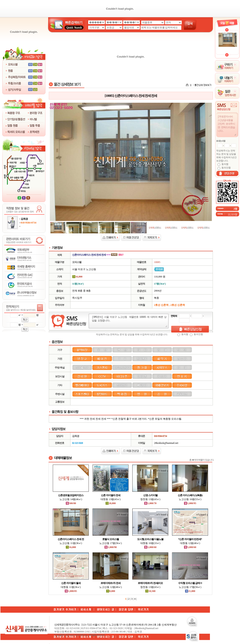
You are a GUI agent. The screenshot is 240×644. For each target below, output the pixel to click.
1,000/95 (190, 503)
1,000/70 (150, 503)
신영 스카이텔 (150, 495)
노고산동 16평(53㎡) (190, 499)
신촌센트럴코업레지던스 (71, 495)
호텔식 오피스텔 (111, 539)
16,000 (71, 547)
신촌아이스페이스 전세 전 (71, 539)
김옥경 (24, 219)
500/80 (71, 503)
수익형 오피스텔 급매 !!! (190, 583)
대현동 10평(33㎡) (150, 543)
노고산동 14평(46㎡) (71, 499)
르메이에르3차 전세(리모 (150, 583)
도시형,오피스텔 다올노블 (150, 539)
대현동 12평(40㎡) (190, 543)
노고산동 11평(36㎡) (71, 543)
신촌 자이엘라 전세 (111, 495)
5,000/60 (190, 547)
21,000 (190, 591)
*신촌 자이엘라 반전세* (190, 539)
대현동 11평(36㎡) (71, 587)
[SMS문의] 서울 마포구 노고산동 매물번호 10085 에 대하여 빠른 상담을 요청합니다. (129, 321)
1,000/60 (150, 547)
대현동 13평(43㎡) (111, 499)
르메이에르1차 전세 (111, 583)
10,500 (150, 591)
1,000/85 (71, 591)
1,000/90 (110, 547)
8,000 (111, 591)
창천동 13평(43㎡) (150, 499)
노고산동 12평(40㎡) (111, 587)
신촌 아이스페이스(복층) (190, 495)
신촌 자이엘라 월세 (71, 583)
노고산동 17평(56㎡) (111, 543)
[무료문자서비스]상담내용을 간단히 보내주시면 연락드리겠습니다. (227, 125)
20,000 (111, 503)
